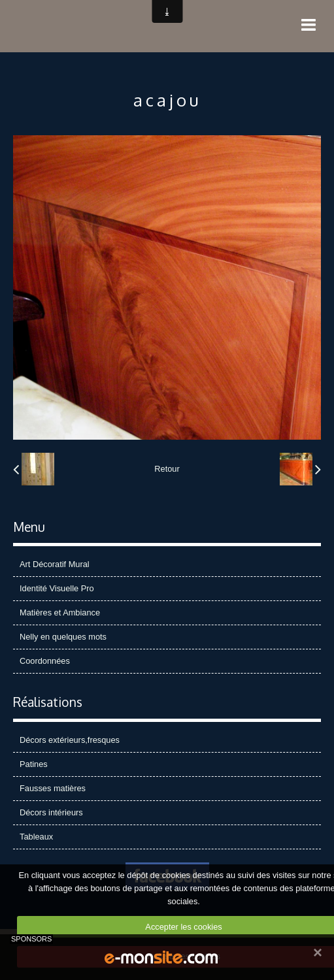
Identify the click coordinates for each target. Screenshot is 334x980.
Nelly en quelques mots (63, 637)
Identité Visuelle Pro (57, 588)
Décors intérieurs (51, 812)
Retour (167, 469)
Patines (34, 764)
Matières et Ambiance (60, 612)
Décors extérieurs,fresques (70, 740)
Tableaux (36, 837)
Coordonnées (45, 661)
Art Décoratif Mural (55, 564)
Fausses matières (53, 788)
